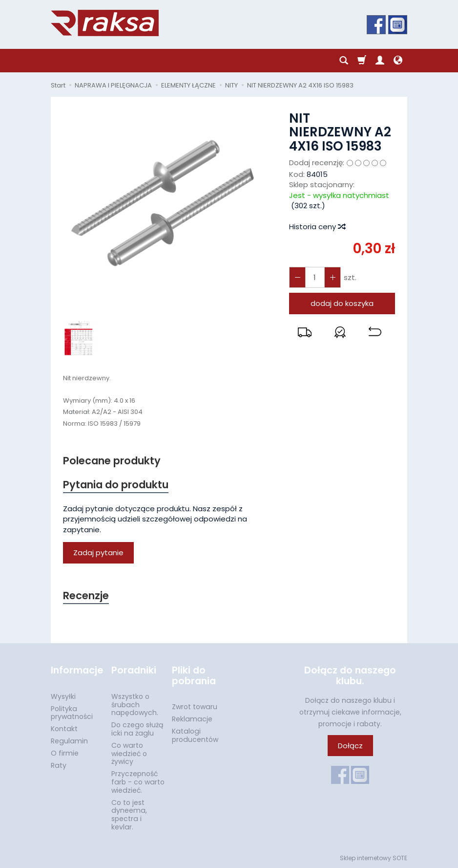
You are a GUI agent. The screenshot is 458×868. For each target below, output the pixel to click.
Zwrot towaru (195, 707)
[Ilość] (315, 277)
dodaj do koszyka (342, 303)
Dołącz (350, 746)
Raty (59, 765)
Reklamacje (192, 719)
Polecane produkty (112, 461)
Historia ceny (317, 227)
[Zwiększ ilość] (297, 277)
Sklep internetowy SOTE (374, 858)
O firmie (65, 753)
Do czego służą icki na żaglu (137, 729)
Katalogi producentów (195, 735)
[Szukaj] (344, 61)
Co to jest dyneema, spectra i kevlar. (129, 815)
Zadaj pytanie (98, 553)
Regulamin (69, 741)
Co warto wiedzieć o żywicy (129, 754)
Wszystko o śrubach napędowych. (135, 705)
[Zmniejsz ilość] (333, 277)
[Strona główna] (105, 23)
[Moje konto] (380, 61)
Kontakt (64, 729)
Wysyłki (63, 696)
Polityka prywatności (72, 713)
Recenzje (86, 596)
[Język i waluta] (398, 61)
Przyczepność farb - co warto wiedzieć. (138, 782)
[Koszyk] (362, 61)
